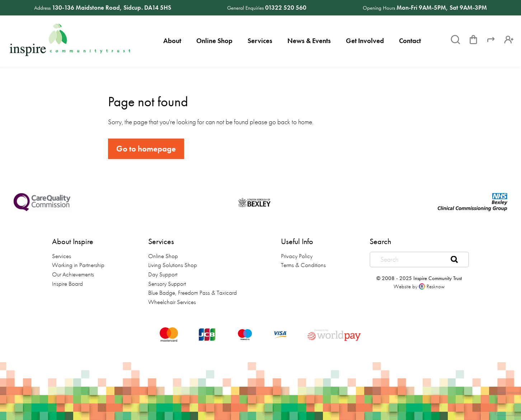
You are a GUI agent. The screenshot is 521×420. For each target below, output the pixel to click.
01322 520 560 (286, 8)
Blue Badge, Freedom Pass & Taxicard (193, 293)
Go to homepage (146, 149)
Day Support (163, 274)
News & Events (309, 41)
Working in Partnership (78, 265)
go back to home (290, 122)
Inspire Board (67, 284)
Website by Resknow (419, 286)
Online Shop (214, 41)
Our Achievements (73, 274)
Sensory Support (167, 284)
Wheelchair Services (172, 302)
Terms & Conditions (303, 265)
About (172, 41)
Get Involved (365, 41)
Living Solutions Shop (173, 265)
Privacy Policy (297, 256)
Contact (410, 41)
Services (260, 41)
